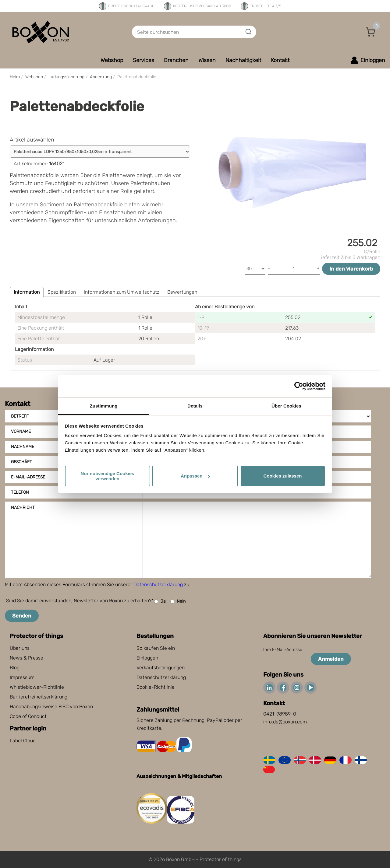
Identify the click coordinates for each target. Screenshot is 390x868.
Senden (22, 616)
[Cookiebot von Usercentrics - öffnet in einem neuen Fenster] (299, 386)
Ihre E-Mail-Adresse (283, 650)
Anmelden (331, 659)
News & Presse (27, 658)
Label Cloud (23, 741)
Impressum (22, 677)
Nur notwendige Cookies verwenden (108, 476)
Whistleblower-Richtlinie (37, 687)
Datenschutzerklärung (158, 584)
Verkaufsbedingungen (161, 668)
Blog (15, 668)
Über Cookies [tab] (286, 406)
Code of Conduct (28, 716)
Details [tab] (195, 406)
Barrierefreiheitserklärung (39, 697)
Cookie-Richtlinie (156, 687)
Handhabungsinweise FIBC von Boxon (51, 707)
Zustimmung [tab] (104, 406)
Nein (178, 602)
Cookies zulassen (283, 476)
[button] (370, 32)
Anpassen (195, 476)
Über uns (20, 648)
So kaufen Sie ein (156, 648)
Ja (160, 602)
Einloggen (147, 658)
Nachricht (23, 508)
